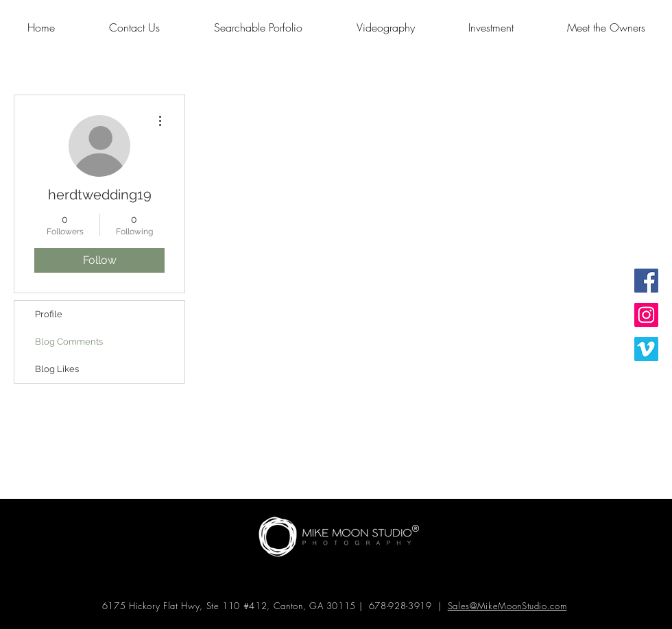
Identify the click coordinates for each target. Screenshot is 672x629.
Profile (49, 314)
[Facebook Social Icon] (646, 281)
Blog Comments (69, 342)
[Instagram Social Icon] (646, 315)
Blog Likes (57, 369)
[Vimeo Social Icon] (646, 349)
